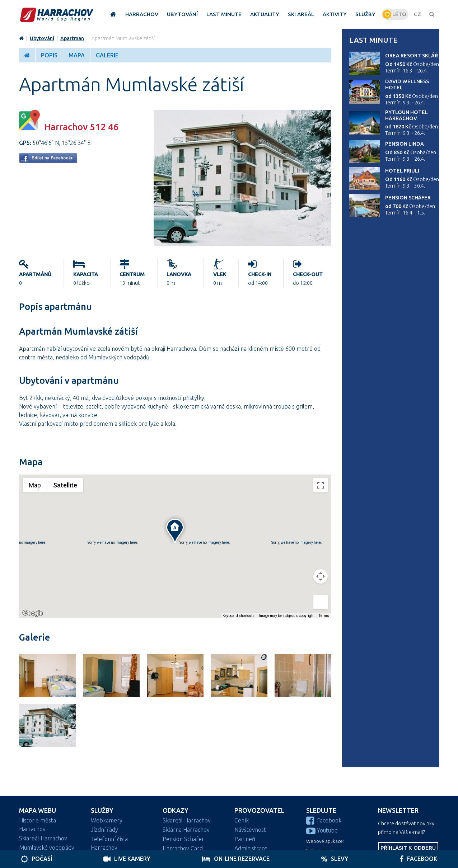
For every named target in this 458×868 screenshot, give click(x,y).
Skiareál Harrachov (43, 838)
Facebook (324, 820)
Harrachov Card (183, 848)
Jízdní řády (104, 830)
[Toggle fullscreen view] (321, 485)
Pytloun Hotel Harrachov (406, 115)
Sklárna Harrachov (186, 830)
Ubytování (42, 38)
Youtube (322, 830)
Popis (49, 55)
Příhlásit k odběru (408, 848)
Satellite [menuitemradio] (65, 485)
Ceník (242, 820)
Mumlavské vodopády (47, 848)
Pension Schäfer (408, 198)
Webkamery (107, 820)
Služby (102, 810)
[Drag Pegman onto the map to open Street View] (321, 602)
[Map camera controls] (321, 576)
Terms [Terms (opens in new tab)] (324, 616)
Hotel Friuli (402, 171)
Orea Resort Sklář (412, 56)
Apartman (72, 38)
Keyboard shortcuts (239, 616)
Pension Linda (405, 144)
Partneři (245, 839)
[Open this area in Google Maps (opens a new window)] (33, 613)
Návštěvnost (250, 830)
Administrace (251, 848)
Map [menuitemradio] (35, 485)
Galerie (107, 55)
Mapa (77, 55)
